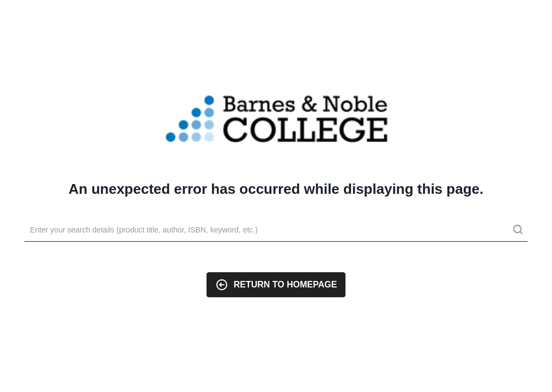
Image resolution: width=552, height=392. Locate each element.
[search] (518, 231)
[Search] (276, 230)
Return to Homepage (276, 285)
